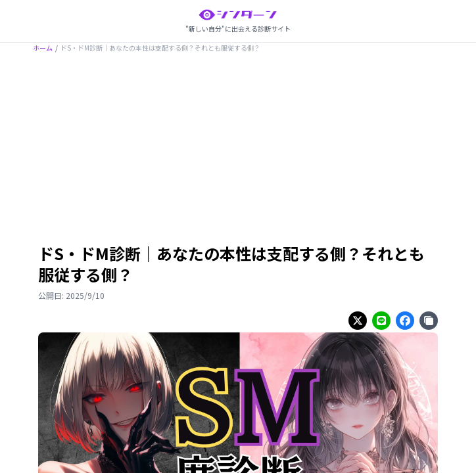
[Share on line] (381, 321)
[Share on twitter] (358, 321)
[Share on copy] (429, 321)
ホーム (43, 48)
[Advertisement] (238, 150)
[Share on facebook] (405, 321)
